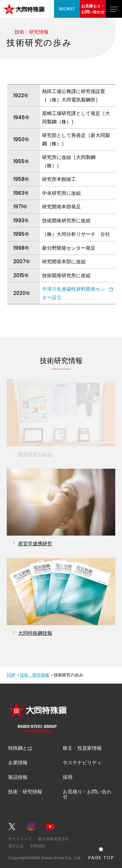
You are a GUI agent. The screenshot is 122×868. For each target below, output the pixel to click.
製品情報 (18, 777)
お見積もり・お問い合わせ (93, 9)
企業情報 (18, 763)
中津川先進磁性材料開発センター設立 (74, 293)
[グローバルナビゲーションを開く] (114, 9)
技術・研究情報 (34, 675)
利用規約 (38, 846)
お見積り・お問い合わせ (87, 794)
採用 (68, 777)
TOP (11, 675)
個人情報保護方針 (53, 839)
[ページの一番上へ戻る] (101, 854)
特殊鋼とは (20, 748)
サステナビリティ (82, 763)
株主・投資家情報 (82, 748)
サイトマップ (20, 839)
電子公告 (16, 846)
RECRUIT (67, 9)
